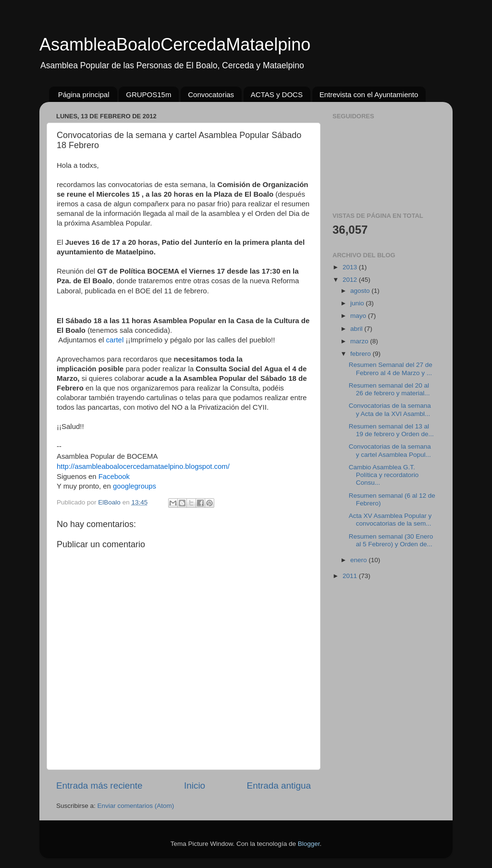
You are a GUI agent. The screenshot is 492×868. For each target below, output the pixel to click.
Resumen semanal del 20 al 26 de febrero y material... (389, 389)
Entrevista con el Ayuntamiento (369, 94)
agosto (361, 291)
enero (359, 560)
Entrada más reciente (99, 786)
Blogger (309, 844)
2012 (351, 280)
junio (358, 303)
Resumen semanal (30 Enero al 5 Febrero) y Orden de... (391, 540)
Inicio (195, 786)
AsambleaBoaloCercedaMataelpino (175, 44)
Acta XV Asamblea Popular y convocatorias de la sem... (390, 520)
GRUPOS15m (148, 94)
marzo (360, 341)
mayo (359, 316)
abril (357, 329)
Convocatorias (211, 94)
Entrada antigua (279, 786)
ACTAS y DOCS (277, 94)
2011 (351, 576)
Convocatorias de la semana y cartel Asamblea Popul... (390, 450)
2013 (351, 267)
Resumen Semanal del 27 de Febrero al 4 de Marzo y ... (391, 369)
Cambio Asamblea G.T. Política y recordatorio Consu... (384, 475)
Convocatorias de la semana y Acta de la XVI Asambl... (390, 409)
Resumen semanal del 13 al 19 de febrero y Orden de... (391, 430)
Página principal (84, 94)
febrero (362, 354)
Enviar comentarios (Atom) (136, 806)
